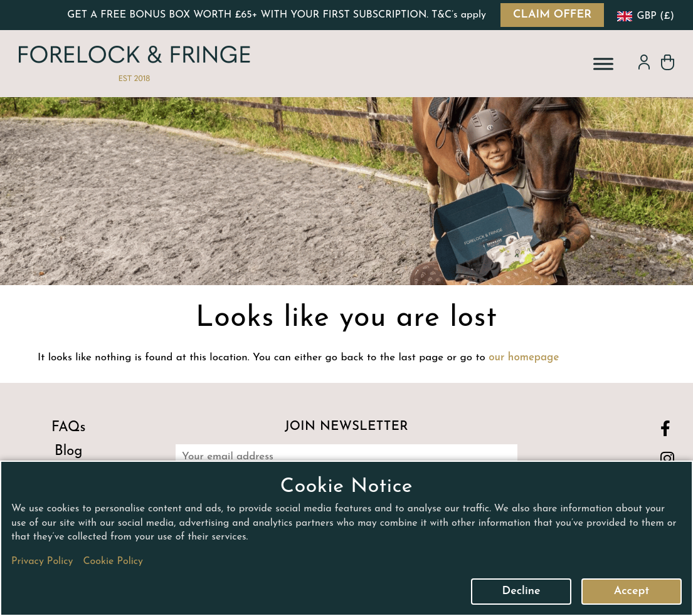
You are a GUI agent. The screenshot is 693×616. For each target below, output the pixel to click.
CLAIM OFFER (552, 15)
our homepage (524, 358)
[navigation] (644, 15)
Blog (68, 452)
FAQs (69, 428)
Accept (632, 591)
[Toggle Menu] (603, 64)
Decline (521, 591)
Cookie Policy (113, 561)
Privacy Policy (42, 561)
